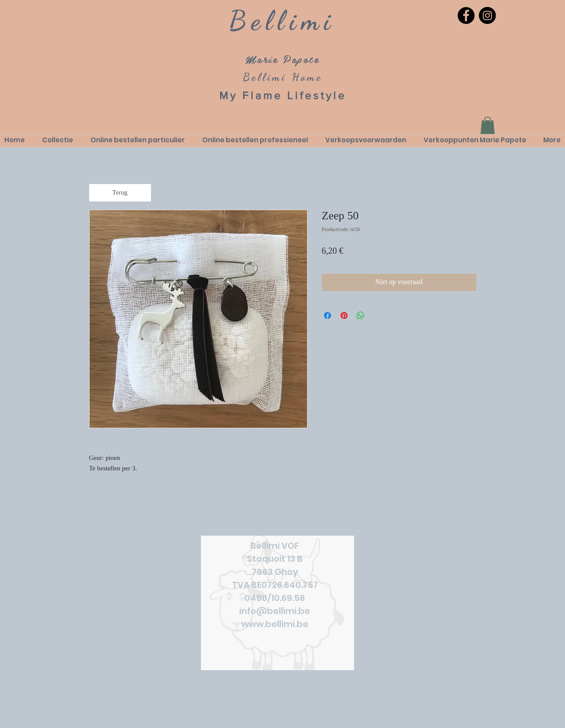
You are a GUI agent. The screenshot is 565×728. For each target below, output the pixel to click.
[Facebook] (466, 15)
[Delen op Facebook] (328, 315)
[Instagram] (487, 15)
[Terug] (120, 193)
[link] (488, 126)
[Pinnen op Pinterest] (344, 315)
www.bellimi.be (275, 624)
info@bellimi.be (275, 611)
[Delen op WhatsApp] (361, 315)
